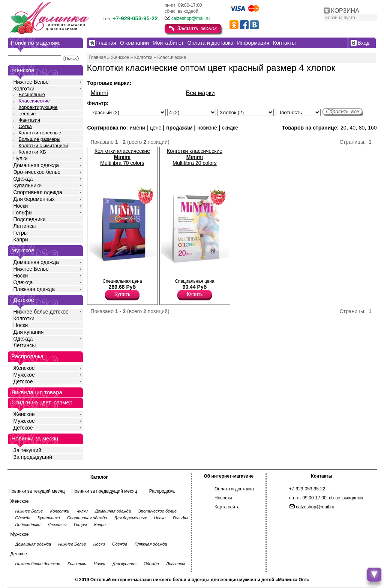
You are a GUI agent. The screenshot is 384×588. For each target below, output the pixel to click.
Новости (223, 498)
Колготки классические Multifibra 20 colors (195, 157)
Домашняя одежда (36, 165)
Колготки (24, 89)
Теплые (27, 114)
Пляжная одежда (34, 289)
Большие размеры (40, 139)
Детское (24, 300)
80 (362, 128)
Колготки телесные (40, 133)
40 (352, 128)
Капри (21, 240)
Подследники (30, 219)
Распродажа (162, 491)
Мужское (24, 375)
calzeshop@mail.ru (190, 18)
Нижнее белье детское (41, 312)
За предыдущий (33, 457)
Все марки (200, 93)
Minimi (99, 93)
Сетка (25, 126)
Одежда (23, 179)
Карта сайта (227, 507)
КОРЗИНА (345, 11)
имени (137, 128)
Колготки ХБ (32, 152)
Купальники (28, 185)
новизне (207, 128)
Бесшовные (32, 94)
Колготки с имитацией (43, 145)
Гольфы (23, 213)
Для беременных (34, 199)
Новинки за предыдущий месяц (104, 491)
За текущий (28, 450)
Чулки (21, 158)
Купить (122, 294)
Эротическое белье (37, 172)
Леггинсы (25, 226)
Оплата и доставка (234, 489)
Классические (34, 101)
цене (155, 128)
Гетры (21, 233)
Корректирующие (38, 107)
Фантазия (29, 120)
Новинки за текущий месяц (37, 491)
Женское (24, 368)
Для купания (29, 332)
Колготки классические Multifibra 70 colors (122, 157)
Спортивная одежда (38, 192)
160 (372, 128)
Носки (21, 206)
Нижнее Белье (31, 82)
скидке (230, 128)
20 (343, 128)
